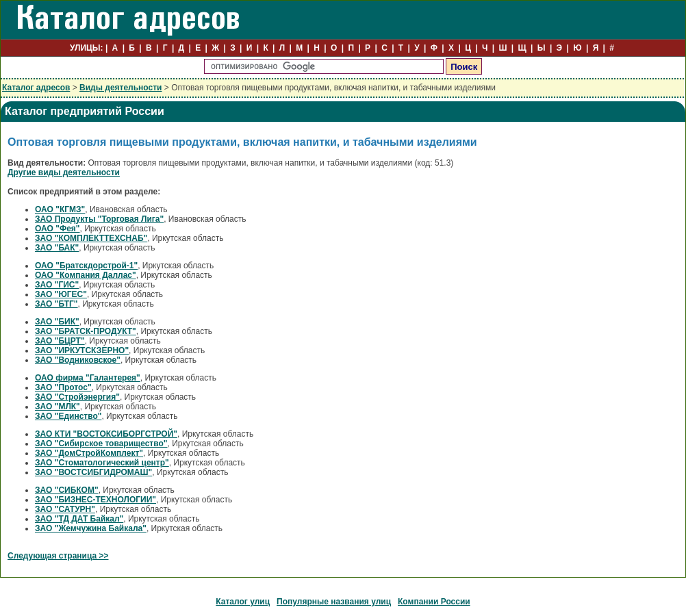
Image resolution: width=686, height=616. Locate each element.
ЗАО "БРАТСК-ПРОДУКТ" (86, 331)
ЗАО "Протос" (63, 387)
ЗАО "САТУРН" (65, 509)
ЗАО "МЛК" (58, 407)
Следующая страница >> (58, 556)
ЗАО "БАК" (57, 248)
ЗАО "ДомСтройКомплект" (89, 453)
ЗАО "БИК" (57, 322)
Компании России (434, 602)
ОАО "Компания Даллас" (86, 275)
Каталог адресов (36, 88)
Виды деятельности (120, 88)
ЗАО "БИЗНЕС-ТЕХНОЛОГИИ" (96, 500)
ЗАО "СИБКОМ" (67, 490)
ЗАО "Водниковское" (78, 360)
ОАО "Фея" (58, 229)
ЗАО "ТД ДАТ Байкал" (79, 519)
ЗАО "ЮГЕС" (61, 294)
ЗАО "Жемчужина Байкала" (91, 528)
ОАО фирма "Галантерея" (88, 378)
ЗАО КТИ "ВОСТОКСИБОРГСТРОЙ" (106, 434)
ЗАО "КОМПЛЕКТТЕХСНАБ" (91, 238)
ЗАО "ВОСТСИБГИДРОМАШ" (93, 472)
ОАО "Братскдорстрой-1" (86, 266)
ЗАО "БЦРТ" (60, 341)
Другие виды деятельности (64, 172)
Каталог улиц (243, 602)
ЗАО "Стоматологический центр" (102, 463)
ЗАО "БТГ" (56, 304)
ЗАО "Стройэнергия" (77, 397)
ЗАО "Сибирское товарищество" (101, 444)
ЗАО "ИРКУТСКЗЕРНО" (82, 350)
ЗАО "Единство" (68, 416)
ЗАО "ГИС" (57, 285)
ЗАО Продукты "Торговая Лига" (99, 219)
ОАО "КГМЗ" (60, 209)
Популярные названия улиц (334, 602)
